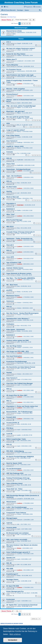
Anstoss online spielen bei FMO (18, 340)
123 (34, 127)
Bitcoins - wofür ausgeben (16, 89)
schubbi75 (20, 499)
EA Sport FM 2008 (13, 586)
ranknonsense (21, 32)
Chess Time (11, 164)
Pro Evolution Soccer (14, 70)
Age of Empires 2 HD (14, 262)
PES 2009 (10, 569)
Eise (18, 221)
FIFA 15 (9, 158)
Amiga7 (19, 90)
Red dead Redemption (14, 356)
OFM (8, 123)
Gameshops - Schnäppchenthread (18, 169)
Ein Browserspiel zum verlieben (18, 533)
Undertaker (20, 205)
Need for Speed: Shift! (14, 463)
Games (4, 14)
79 (37, 120)
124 (37, 127)
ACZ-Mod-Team (12, 17)
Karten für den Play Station (16, 54)
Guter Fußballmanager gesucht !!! (18, 552)
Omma (19, 606)
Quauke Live (11, 558)
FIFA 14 (9, 181)
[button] (30, 24)
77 (33, 120)
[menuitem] (6, 7)
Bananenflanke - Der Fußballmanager (19, 412)
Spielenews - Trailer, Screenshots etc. (20, 239)
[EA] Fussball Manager (14, 220)
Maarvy (19, 131)
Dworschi (20, 520)
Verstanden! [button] (13, 640)
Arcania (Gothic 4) (13, 423)
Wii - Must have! (12, 285)
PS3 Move (10, 428)
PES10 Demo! (11, 502)
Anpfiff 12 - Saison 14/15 (15, 146)
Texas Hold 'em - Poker (14, 489)
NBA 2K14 (10, 226)
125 (40, 127)
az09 (18, 342)
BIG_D (19, 125)
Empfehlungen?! (12, 574)
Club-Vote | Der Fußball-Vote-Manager (20, 383)
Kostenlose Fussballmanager (17, 362)
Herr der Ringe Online (14, 346)
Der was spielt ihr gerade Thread (18, 117)
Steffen (19, 210)
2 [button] (22, 24)
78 (35, 120)
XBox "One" (11, 214)
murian (19, 137)
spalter (19, 435)
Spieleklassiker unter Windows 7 (18, 319)
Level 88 (9, 434)
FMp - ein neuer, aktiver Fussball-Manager (21, 106)
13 (37, 200)
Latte (18, 581)
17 (40, 155)
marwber (19, 320)
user (18, 193)
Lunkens (20, 84)
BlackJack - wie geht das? (16, 111)
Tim (18, 153)
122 (31, 127)
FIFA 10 (9, 445)
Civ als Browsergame (14, 469)
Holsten (19, 198)
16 (37, 155)
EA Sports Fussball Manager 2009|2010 (20, 457)
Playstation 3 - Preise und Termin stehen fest (22, 406)
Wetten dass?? (12, 59)
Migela (19, 107)
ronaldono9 (20, 61)
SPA (18, 369)
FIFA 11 (9, 389)
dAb (18, 441)
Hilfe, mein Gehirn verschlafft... (17, 540)
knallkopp (20, 142)
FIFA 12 (9, 307)
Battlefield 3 (11, 335)
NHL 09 (9, 563)
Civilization (10, 324)
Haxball (9, 372)
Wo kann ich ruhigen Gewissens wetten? (21, 48)
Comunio (10, 152)
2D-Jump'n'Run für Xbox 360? (17, 395)
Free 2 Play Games (13, 135)
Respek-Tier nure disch (23, 593)
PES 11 (9, 401)
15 (35, 155)
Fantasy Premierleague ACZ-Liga (18, 478)
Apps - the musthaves (14, 176)
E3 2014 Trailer (12, 187)
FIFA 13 (9, 250)
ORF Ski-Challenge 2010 (15, 473)
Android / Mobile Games (15, 268)
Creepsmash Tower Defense (16, 513)
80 (40, 120)
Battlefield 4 (11, 209)
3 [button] (25, 24)
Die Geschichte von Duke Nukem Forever (21, 367)
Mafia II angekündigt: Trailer (16, 439)
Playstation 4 (11, 203)
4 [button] (27, 24)
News (14, 34)
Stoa (18, 183)
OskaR (19, 43)
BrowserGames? (12, 94)
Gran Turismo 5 (12, 378)
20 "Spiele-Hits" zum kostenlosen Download (22, 605)
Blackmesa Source (13, 296)
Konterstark (11, 599)
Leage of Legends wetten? (16, 130)
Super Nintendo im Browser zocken (19, 273)
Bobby (19, 275)
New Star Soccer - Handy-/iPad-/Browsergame (22, 313)
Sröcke (19, 548)
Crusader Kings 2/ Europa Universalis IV (20, 232)
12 (35, 200)
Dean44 (19, 509)
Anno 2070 (10, 257)
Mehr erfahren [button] (15, 634)
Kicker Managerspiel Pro (15, 591)
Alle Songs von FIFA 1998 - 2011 (18, 351)
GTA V (9, 42)
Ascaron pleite (11, 528)
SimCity (9, 191)
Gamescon (10, 301)
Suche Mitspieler (12, 65)
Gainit (19, 103)
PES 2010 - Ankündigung (15, 451)
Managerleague (12, 518)
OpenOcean (20, 363)
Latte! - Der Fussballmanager (17, 507)
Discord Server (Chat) (14, 31)
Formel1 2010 (11, 417)
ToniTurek (20, 66)
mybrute (9, 523)
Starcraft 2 (10, 245)
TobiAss (19, 55)
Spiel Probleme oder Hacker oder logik (20, 75)
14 (33, 155)
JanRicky (20, 554)
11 (33, 200)
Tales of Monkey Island (14, 483)
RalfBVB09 (20, 160)
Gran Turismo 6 (12, 141)
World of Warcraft (13, 197)
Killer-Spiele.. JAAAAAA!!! (16, 330)
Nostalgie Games (12, 579)
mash (19, 379)
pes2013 (9, 290)
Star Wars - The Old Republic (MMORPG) (21, 278)
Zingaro (19, 413)
